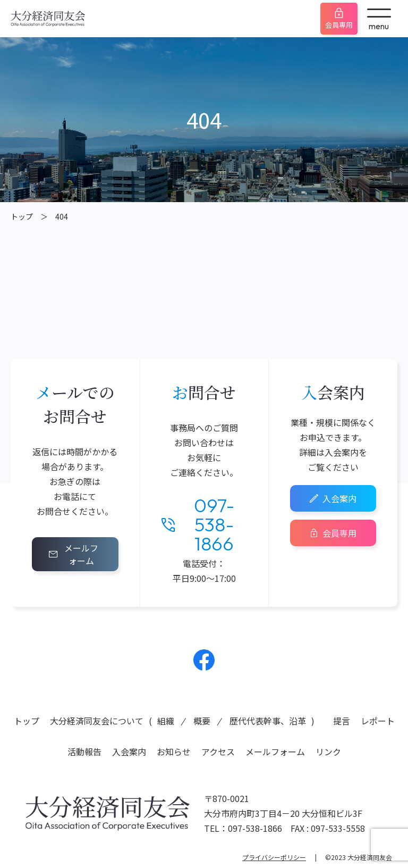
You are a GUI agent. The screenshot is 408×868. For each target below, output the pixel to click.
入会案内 (339, 498)
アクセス (218, 752)
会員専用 (339, 25)
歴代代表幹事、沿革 (268, 721)
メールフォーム (81, 554)
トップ (22, 216)
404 (62, 216)
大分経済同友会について (97, 721)
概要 (202, 721)
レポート (378, 721)
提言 (342, 721)
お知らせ (174, 752)
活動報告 (84, 752)
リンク (328, 752)
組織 (166, 721)
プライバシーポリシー (274, 857)
